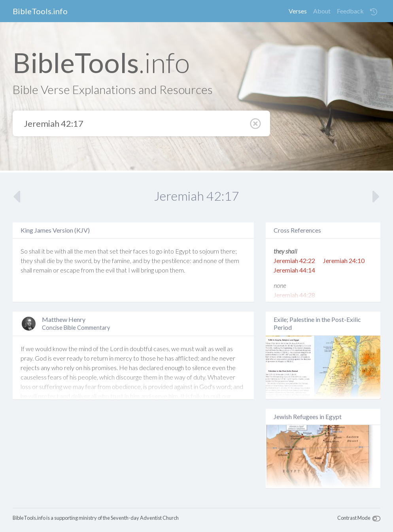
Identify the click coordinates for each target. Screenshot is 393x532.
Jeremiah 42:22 (294, 260)
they (27, 260)
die (51, 260)
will (135, 270)
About (322, 11)
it (43, 251)
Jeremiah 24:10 (344, 260)
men (90, 251)
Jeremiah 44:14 (294, 270)
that (103, 251)
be (50, 251)
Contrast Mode (354, 518)
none (210, 260)
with (60, 251)
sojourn (209, 251)
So (24, 251)
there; (229, 251)
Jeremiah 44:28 (294, 295)
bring (147, 270)
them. (177, 270)
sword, (83, 260)
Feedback (350, 11)
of (221, 260)
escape (70, 270)
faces (141, 251)
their (126, 251)
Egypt (183, 251)
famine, (122, 260)
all (70, 251)
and (137, 260)
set (114, 251)
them (232, 260)
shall (35, 251)
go (159, 251)
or (56, 270)
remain (43, 270)
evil (110, 270)
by (60, 260)
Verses (298, 11)
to (152, 251)
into (169, 251)
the (78, 251)
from (88, 270)
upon (162, 270)
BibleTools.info (40, 11)
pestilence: (177, 260)
